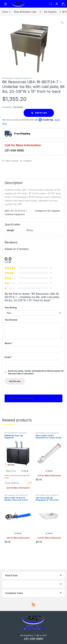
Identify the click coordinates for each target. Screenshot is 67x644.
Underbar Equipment (23, 78)
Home (5, 12)
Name (8, 343)
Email (8, 357)
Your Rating (11, 308)
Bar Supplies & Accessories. (47, 434)
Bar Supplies (50, 12)
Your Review (11, 320)
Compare (27, 161)
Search (51, 4)
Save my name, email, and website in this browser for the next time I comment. (36, 372)
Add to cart (41, 113)
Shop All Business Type (25, 12)
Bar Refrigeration (11, 433)
